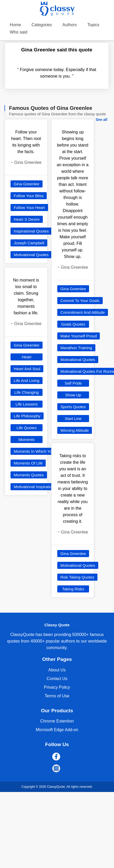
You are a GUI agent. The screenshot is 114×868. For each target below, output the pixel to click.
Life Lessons (27, 404)
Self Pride (73, 383)
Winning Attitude (75, 430)
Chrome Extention (57, 721)
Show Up (73, 395)
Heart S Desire (27, 219)
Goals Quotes (73, 324)
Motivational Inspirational (35, 487)
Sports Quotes (73, 407)
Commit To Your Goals (80, 301)
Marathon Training (76, 348)
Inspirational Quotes (31, 231)
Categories (42, 25)
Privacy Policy (57, 687)
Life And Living (27, 381)
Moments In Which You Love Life (42, 451)
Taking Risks (73, 589)
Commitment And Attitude (83, 312)
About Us (57, 670)
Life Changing (27, 392)
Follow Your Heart (29, 207)
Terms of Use (57, 696)
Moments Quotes (29, 475)
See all (101, 120)
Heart (27, 357)
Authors (69, 25)
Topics (93, 25)
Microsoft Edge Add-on (57, 730)
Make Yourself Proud (79, 336)
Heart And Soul (27, 369)
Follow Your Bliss (28, 196)
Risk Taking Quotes (77, 577)
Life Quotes (27, 428)
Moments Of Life (28, 463)
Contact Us (57, 679)
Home (15, 25)
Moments (27, 440)
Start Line (73, 419)
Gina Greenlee (27, 184)
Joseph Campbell (29, 243)
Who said (19, 32)
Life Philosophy (27, 416)
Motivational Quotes (31, 255)
